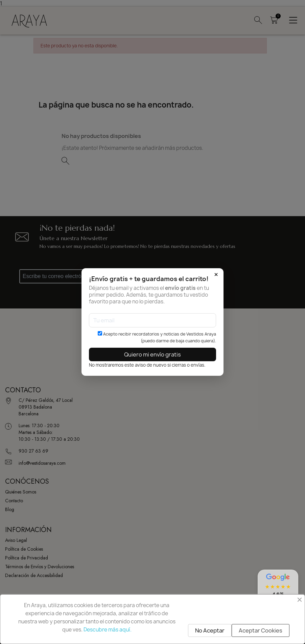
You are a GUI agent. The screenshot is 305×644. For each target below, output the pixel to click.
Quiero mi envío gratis (152, 354)
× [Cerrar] (216, 275)
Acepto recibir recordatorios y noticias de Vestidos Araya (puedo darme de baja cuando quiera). (157, 337)
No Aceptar (210, 630)
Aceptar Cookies (261, 630)
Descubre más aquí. (108, 630)
